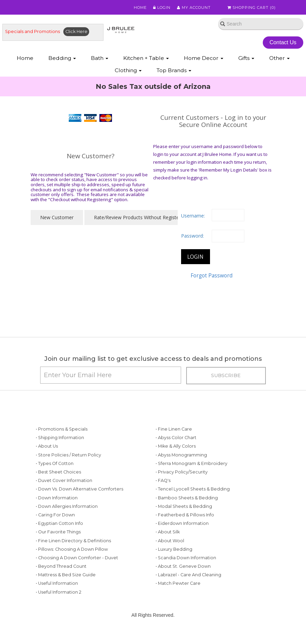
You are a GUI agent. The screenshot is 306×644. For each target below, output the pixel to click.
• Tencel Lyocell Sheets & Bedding (193, 489)
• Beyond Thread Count (61, 566)
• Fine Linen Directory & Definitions (73, 541)
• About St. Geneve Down (183, 566)
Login (162, 7)
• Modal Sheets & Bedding (184, 506)
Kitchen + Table (146, 58)
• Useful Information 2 (59, 592)
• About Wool (170, 541)
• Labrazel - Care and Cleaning (188, 575)
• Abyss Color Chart (176, 438)
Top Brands (174, 70)
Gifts (246, 58)
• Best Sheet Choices (58, 472)
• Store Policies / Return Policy (68, 455)
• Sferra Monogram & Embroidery (191, 463)
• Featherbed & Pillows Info (185, 515)
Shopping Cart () (252, 7)
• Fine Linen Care (174, 429)
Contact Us (283, 42)
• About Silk (168, 532)
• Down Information (57, 498)
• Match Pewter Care (178, 583)
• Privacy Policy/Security (182, 472)
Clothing (128, 70)
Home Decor (204, 58)
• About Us (47, 446)
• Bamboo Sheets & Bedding (187, 498)
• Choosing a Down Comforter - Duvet (77, 558)
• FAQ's (163, 480)
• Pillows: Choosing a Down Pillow (72, 549)
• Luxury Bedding (174, 549)
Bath (100, 58)
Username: (193, 216)
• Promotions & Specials (62, 429)
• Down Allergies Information (67, 506)
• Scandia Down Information (186, 558)
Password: (192, 236)
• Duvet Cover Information (64, 480)
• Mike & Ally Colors (176, 446)
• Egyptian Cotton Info (59, 523)
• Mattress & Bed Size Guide (66, 575)
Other (279, 58)
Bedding (62, 58)
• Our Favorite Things (58, 532)
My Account (194, 7)
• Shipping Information (60, 438)
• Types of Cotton (55, 463)
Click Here (76, 31)
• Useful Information (57, 583)
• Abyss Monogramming (181, 455)
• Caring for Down (55, 515)
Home (140, 7)
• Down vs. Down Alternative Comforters (79, 489)
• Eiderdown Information (182, 523)
